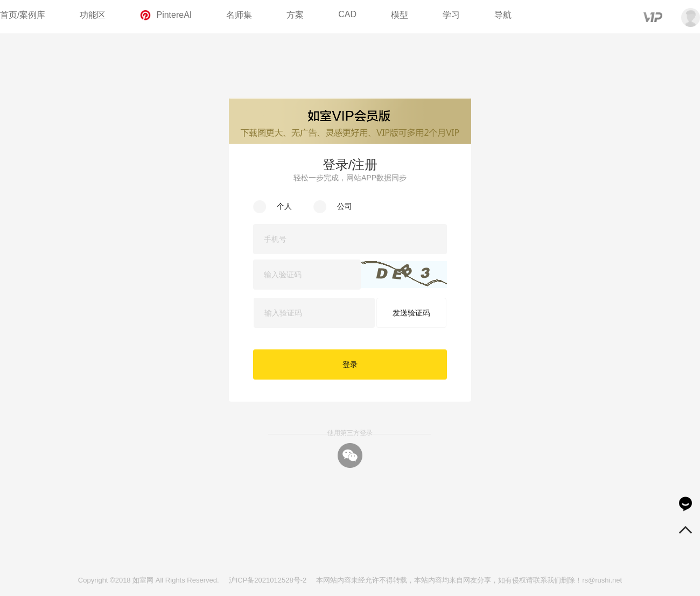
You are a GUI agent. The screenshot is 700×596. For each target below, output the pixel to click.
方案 (295, 15)
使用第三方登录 (350, 433)
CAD (347, 14)
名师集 (239, 15)
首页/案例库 (23, 15)
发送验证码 (411, 313)
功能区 (93, 15)
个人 (284, 206)
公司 (345, 206)
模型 (400, 15)
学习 (451, 15)
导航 (503, 15)
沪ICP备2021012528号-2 (268, 580)
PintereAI (166, 15)
